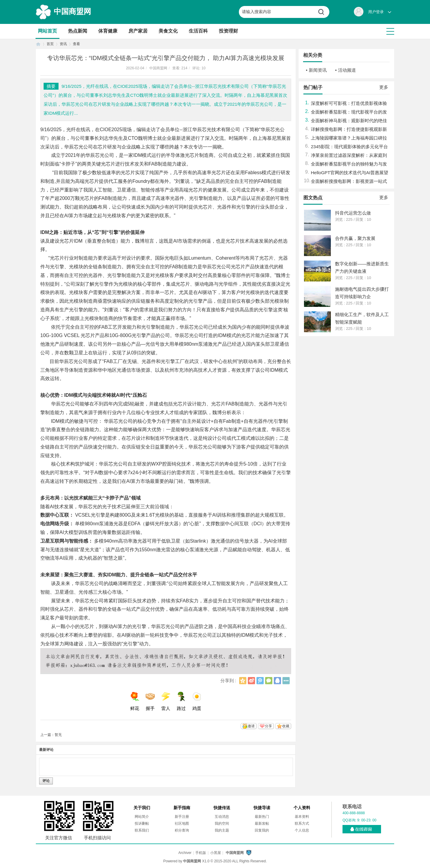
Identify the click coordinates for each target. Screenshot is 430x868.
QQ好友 (277, 681)
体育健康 (108, 31)
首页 (38, 44)
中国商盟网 (72, 11)
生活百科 (198, 31)
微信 (269, 681)
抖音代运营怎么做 (353, 213)
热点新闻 (78, 31)
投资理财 (228, 31)
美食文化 (168, 31)
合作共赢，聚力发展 (355, 238)
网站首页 (47, 31)
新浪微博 (251, 681)
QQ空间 (243, 681)
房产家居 (138, 31)
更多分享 (286, 681)
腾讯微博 (260, 681)
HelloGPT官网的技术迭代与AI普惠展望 (350, 173)
